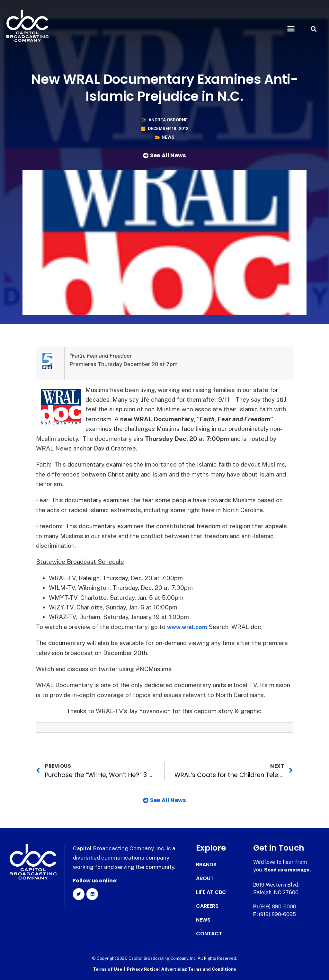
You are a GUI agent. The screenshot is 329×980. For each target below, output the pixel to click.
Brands (206, 865)
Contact (209, 934)
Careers (207, 906)
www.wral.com (188, 627)
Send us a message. (289, 870)
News (168, 137)
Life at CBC (211, 892)
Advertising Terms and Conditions (199, 969)
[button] (291, 29)
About (205, 879)
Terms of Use (107, 969)
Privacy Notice (143, 969)
